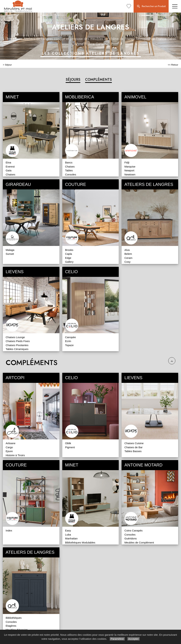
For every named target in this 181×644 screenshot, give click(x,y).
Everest (10, 167)
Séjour (8, 65)
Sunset (10, 254)
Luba (68, 535)
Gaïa (9, 170)
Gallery (69, 262)
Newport (129, 170)
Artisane (11, 443)
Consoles (71, 174)
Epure (9, 451)
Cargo (9, 447)
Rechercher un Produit (151, 7)
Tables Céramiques (17, 349)
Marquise (130, 167)
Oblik (68, 443)
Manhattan (71, 538)
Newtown (130, 174)
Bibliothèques (14, 618)
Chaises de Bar (133, 447)
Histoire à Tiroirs (15, 455)
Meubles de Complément (139, 542)
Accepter (133, 639)
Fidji (127, 162)
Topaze (69, 345)
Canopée (71, 337)
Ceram (128, 258)
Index (9, 530)
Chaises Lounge (15, 337)
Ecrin (68, 341)
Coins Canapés (133, 530)
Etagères (11, 626)
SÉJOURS (73, 80)
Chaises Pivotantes (17, 345)
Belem (128, 254)
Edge (68, 258)
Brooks (69, 250)
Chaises (10, 174)
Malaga (10, 250)
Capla (69, 254)
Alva (127, 250)
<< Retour (173, 65)
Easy (68, 530)
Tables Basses (133, 451)
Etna (8, 162)
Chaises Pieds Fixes (18, 341)
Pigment (70, 447)
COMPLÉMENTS (98, 80)
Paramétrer (117, 639)
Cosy (127, 262)
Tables (69, 170)
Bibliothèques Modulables (80, 542)
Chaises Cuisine (134, 443)
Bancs (69, 162)
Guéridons (130, 538)
